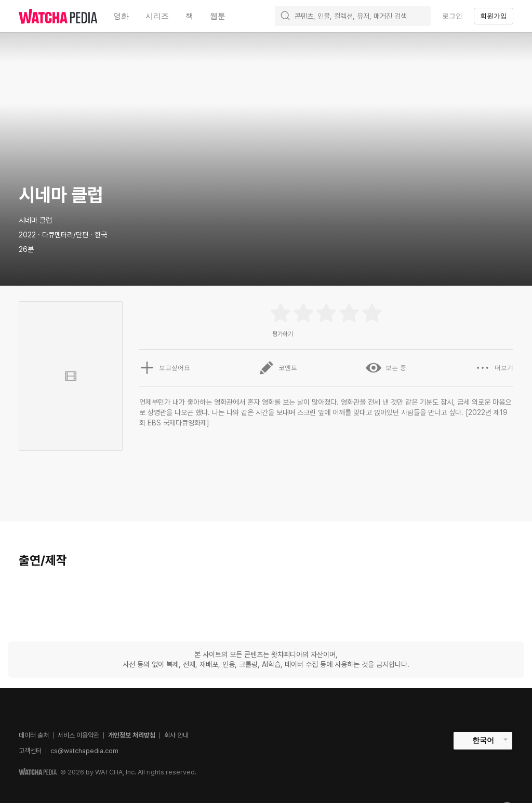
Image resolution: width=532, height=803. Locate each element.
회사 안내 (176, 735)
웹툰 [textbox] (218, 16)
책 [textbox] (189, 16)
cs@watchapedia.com (84, 751)
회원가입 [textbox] (494, 16)
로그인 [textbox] (452, 16)
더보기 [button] (494, 368)
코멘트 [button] (278, 368)
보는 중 (386, 368)
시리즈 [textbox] (157, 16)
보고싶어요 (165, 368)
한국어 (483, 740)
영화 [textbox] (121, 16)
